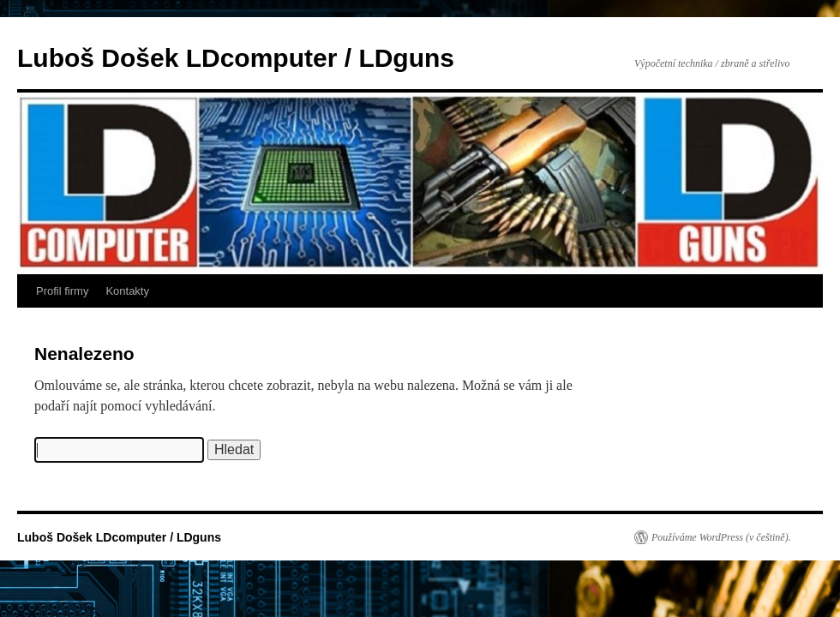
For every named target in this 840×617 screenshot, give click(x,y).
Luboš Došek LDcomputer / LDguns (236, 58)
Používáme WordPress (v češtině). (721, 537)
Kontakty (127, 291)
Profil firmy (62, 291)
